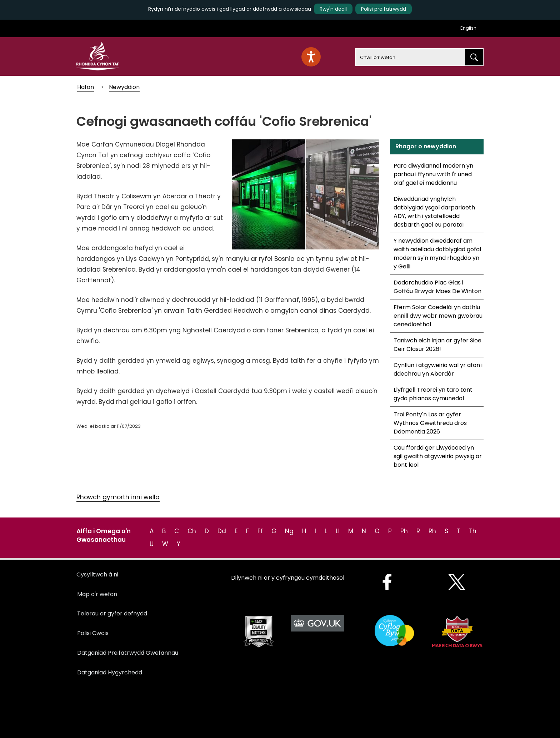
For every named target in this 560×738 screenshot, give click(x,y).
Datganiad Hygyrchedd (110, 672)
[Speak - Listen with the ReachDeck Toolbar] (311, 57)
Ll (338, 531)
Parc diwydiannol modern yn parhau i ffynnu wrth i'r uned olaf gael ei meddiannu (433, 174)
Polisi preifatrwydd (384, 9)
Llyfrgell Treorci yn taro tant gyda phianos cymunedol (433, 394)
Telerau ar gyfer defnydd (112, 613)
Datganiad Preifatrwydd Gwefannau (128, 653)
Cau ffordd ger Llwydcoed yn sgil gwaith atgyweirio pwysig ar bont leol (438, 456)
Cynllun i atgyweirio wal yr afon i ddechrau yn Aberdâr (438, 369)
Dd (222, 531)
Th (473, 531)
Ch (192, 531)
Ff (260, 531)
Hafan (86, 87)
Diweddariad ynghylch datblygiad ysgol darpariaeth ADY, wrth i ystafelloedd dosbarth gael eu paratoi (434, 212)
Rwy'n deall (333, 9)
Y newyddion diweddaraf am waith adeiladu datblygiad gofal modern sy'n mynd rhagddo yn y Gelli (437, 254)
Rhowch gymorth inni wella (118, 497)
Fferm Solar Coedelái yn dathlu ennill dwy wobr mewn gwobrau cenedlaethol (438, 316)
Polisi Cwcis (93, 633)
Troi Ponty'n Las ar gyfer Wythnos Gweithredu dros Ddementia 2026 (430, 423)
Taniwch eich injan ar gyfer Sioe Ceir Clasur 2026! (437, 345)
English (468, 28)
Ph (404, 531)
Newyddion (124, 87)
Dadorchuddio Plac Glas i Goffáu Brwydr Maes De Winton (437, 287)
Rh (432, 531)
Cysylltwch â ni (97, 574)
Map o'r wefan (97, 594)
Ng (289, 531)
